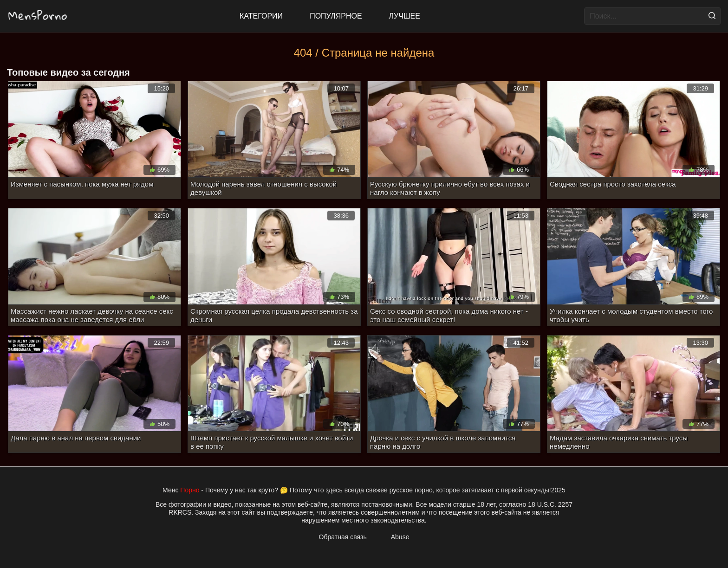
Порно (190, 490)
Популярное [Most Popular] (336, 16)
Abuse (400, 537)
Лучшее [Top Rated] (405, 16)
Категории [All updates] (261, 16)
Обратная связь (343, 537)
